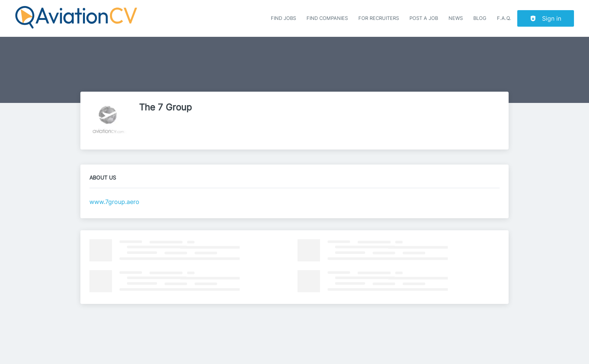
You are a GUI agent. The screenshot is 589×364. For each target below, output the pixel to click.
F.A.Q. (504, 18)
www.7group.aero (114, 202)
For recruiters (379, 18)
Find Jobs (283, 18)
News (456, 18)
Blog (480, 18)
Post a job (424, 18)
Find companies (327, 18)
